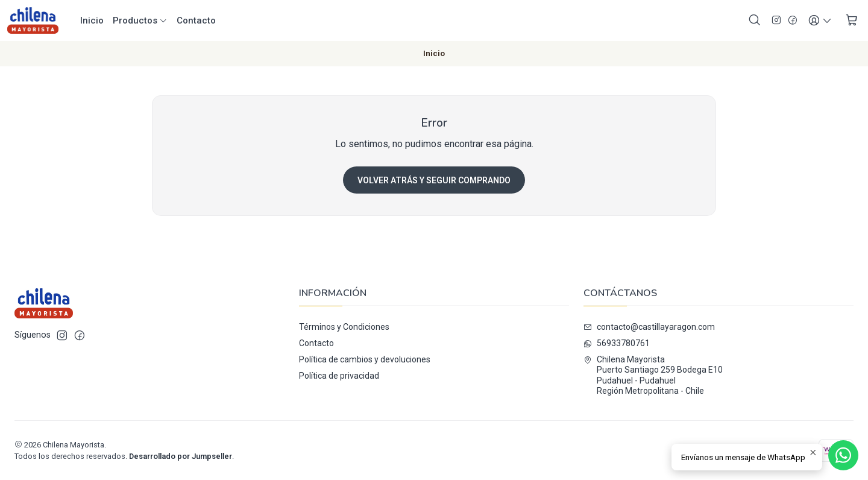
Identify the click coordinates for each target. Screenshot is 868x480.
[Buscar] (755, 21)
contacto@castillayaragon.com (649, 327)
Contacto (196, 21)
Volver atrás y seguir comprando (434, 180)
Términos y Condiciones (344, 327)
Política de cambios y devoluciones (365, 359)
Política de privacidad (339, 376)
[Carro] (852, 21)
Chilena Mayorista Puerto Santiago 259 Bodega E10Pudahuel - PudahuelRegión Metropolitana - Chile (653, 375)
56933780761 (617, 343)
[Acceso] (820, 21)
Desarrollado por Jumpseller (181, 456)
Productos (140, 21)
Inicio (92, 21)
